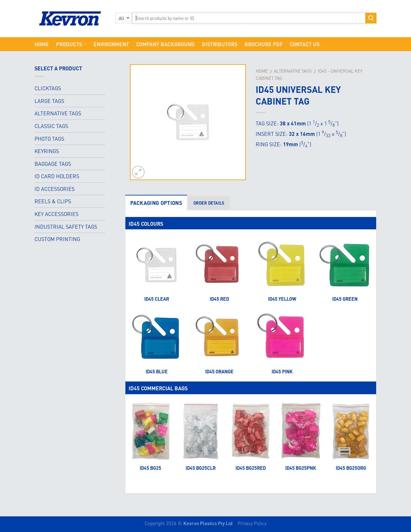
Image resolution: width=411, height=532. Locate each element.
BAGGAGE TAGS (53, 164)
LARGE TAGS (49, 101)
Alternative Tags (293, 71)
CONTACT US (305, 44)
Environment (111, 44)
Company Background (165, 44)
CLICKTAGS (48, 88)
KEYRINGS (47, 151)
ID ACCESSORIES (55, 189)
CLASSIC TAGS (51, 126)
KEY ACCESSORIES (57, 214)
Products (71, 44)
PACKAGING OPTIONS (156, 203)
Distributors (220, 44)
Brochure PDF (264, 44)
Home (42, 44)
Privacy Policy (252, 523)
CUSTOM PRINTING (57, 239)
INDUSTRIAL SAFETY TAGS (66, 227)
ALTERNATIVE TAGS (58, 113)
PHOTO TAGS (49, 139)
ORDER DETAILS (209, 203)
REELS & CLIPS (53, 201)
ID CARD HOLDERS (57, 176)
